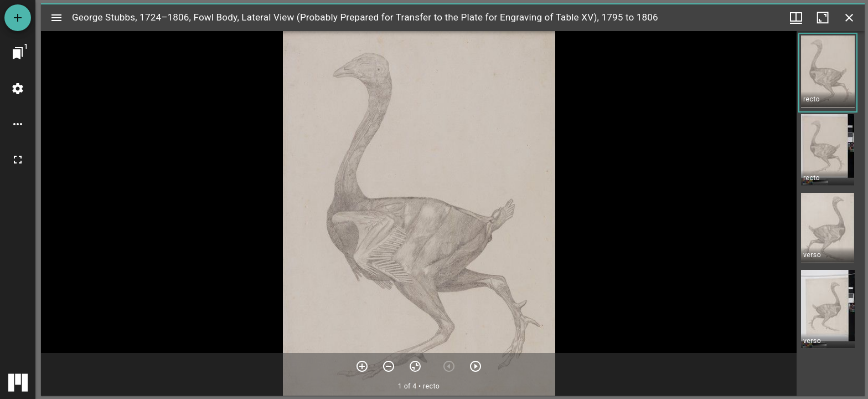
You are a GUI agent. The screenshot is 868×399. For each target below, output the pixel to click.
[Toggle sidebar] (56, 18)
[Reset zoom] (415, 366)
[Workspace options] (18, 124)
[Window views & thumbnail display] (796, 18)
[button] (828, 73)
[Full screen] (18, 160)
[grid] (831, 213)
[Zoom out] (389, 366)
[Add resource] (18, 18)
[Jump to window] (18, 53)
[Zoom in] (362, 366)
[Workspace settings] (18, 89)
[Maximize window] (823, 18)
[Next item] (476, 366)
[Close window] (849, 18)
